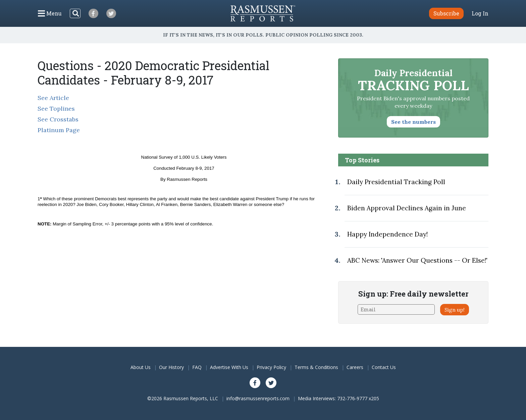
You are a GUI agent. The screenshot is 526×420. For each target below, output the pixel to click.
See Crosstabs (58, 119)
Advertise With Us (229, 367)
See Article (53, 98)
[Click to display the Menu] (50, 13)
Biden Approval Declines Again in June (407, 208)
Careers (355, 367)
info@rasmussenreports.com (258, 398)
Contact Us (384, 367)
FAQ (197, 367)
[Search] (75, 13)
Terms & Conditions (316, 367)
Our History (171, 367)
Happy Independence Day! (387, 234)
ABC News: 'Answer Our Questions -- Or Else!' (417, 260)
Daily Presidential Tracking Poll (396, 182)
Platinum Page (59, 130)
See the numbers (413, 122)
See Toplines (56, 109)
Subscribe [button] (446, 13)
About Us (141, 367)
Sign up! (455, 310)
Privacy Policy (271, 367)
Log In (480, 13)
